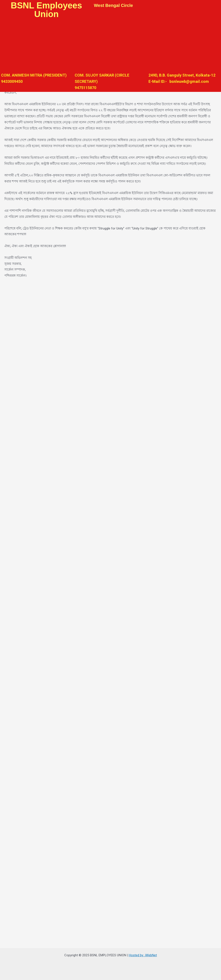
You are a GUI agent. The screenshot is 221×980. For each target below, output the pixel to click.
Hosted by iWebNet (143, 955)
